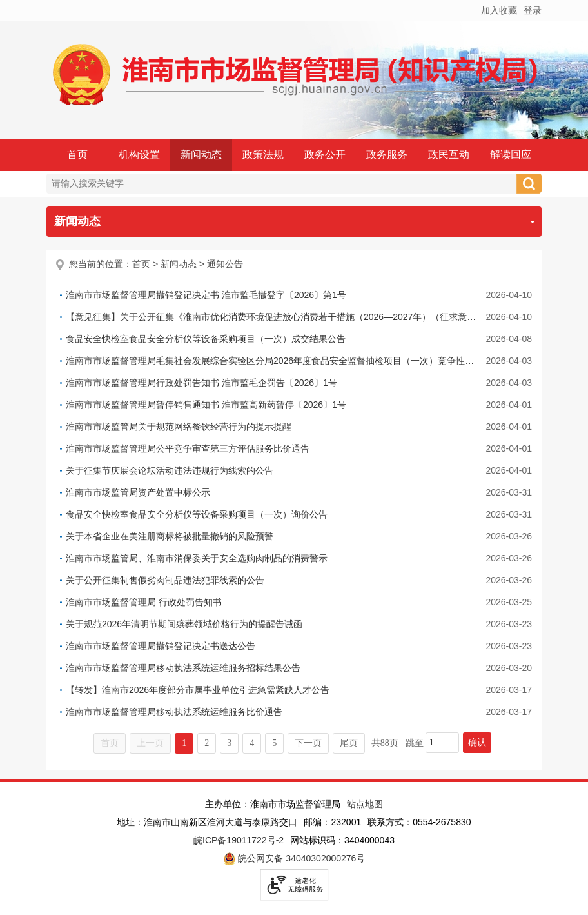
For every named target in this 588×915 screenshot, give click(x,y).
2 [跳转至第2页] (207, 743)
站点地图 (365, 804)
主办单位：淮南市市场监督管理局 (273, 804)
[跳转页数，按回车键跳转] (442, 743)
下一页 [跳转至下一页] (308, 743)
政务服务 (387, 155)
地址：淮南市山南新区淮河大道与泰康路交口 (207, 822)
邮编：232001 (332, 822)
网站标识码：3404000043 (342, 840)
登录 (533, 10)
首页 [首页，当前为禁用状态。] (110, 743)
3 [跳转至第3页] (229, 743)
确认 (477, 742)
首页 (77, 155)
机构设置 (139, 155)
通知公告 (225, 264)
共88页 (385, 743)
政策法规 (263, 155)
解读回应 (511, 155)
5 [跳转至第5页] (274, 743)
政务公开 (325, 155)
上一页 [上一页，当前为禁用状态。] (150, 743)
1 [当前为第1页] (184, 743)
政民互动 (449, 155)
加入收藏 (499, 10)
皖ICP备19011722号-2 (239, 840)
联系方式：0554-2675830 (419, 822)
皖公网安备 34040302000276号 (294, 859)
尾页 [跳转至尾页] (349, 743)
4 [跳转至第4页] (252, 743)
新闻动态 (201, 155)
